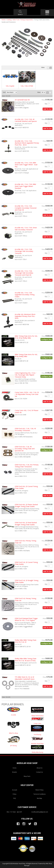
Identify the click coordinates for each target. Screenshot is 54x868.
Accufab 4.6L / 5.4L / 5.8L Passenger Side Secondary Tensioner (24, 251)
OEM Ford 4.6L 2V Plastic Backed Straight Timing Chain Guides (26, 505)
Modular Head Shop (37, 744)
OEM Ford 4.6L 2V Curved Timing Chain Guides (26, 487)
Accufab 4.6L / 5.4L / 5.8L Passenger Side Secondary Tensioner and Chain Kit (24, 273)
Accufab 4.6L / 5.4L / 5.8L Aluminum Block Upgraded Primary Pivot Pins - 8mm (27, 143)
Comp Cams (37, 723)
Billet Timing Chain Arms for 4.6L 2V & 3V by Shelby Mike (26, 337)
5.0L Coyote (10, 86)
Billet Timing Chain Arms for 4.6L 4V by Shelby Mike (26, 355)
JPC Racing (13, 746)
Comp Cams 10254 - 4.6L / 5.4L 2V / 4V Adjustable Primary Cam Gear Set (27, 394)
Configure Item (46, 339)
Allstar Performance (37, 716)
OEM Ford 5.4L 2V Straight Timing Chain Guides (27, 581)
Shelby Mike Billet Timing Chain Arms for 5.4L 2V (26, 641)
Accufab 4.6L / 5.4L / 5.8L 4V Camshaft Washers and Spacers (26, 120)
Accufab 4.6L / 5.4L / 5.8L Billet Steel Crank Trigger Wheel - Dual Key (26, 165)
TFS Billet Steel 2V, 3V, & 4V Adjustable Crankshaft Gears (25, 678)
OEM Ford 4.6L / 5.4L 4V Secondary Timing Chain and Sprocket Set (25, 449)
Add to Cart (48, 109)
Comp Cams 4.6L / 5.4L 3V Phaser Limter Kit (27, 411)
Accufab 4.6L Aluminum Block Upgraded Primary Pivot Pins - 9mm (25, 316)
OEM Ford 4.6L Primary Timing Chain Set (25, 542)
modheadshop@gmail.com (40, 812)
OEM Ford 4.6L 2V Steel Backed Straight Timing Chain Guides (26, 524)
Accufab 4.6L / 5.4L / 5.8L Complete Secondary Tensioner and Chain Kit (26, 208)
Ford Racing (37, 735)
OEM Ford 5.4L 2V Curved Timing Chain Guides (26, 563)
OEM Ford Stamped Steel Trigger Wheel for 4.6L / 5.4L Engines (26, 619)
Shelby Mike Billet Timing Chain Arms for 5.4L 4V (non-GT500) (26, 660)
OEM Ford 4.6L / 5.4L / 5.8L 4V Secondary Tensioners (25, 429)
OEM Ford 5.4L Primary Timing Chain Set (25, 599)
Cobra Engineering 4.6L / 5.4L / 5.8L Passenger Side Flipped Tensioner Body (25, 375)
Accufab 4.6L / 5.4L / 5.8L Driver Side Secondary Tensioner (26, 229)
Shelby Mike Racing (37, 752)
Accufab (13, 715)
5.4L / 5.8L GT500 (27, 86)
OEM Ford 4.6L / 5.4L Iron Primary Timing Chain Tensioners (27, 466)
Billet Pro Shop (14, 733)
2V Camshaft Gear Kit (22, 100)
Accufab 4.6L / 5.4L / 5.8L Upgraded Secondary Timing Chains (25, 295)
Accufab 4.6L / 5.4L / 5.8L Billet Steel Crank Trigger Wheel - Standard (25, 186)
